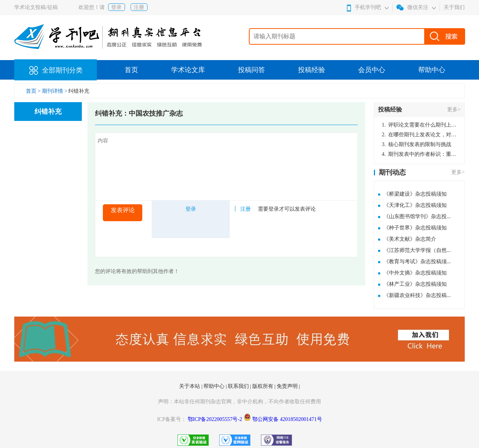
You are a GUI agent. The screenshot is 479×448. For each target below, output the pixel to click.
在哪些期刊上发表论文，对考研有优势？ (419, 135)
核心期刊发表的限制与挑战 (416, 144)
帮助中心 (432, 70)
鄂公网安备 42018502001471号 (287, 419)
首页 (131, 70)
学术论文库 (188, 70)
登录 (116, 7)
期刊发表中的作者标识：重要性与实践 (419, 154)
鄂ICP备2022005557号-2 (216, 419)
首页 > (34, 91)
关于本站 (190, 386)
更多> (454, 109)
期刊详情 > (55, 91)
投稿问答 (252, 70)
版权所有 (264, 386)
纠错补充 (79, 91)
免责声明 (288, 386)
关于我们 (454, 7)
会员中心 (372, 70)
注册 (139, 7)
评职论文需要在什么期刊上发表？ (419, 125)
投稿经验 (312, 70)
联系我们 (239, 386)
